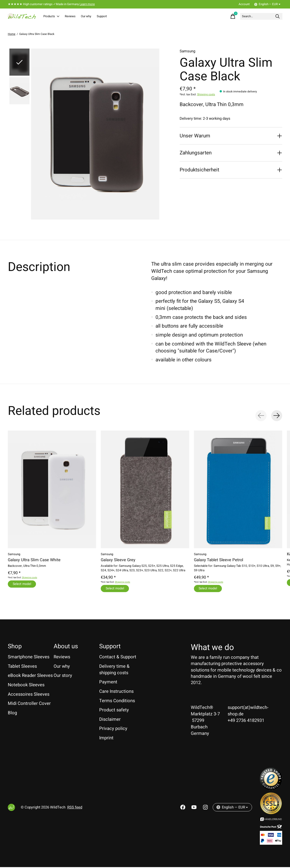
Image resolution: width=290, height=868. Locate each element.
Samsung (187, 52)
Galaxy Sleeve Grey (118, 560)
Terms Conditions (117, 702)
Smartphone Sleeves (29, 658)
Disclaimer (110, 720)
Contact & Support (118, 658)
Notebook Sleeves (26, 686)
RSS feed (75, 808)
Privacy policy (113, 729)
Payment (108, 683)
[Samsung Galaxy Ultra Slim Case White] (52, 490)
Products (54, 17)
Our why (98, 17)
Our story (63, 676)
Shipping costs (206, 95)
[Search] (255, 17)
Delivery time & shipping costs (114, 670)
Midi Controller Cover (29, 704)
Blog (12, 714)
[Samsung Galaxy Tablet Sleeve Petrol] (238, 490)
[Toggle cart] (220, 17)
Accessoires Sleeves (29, 695)
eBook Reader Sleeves (30, 676)
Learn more (87, 4)
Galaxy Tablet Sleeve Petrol (219, 560)
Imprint (106, 739)
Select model (23, 584)
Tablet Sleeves (22, 667)
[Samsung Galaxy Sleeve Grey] (145, 490)
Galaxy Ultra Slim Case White (34, 560)
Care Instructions (116, 692)
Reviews (77, 17)
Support (118, 17)
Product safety (114, 711)
